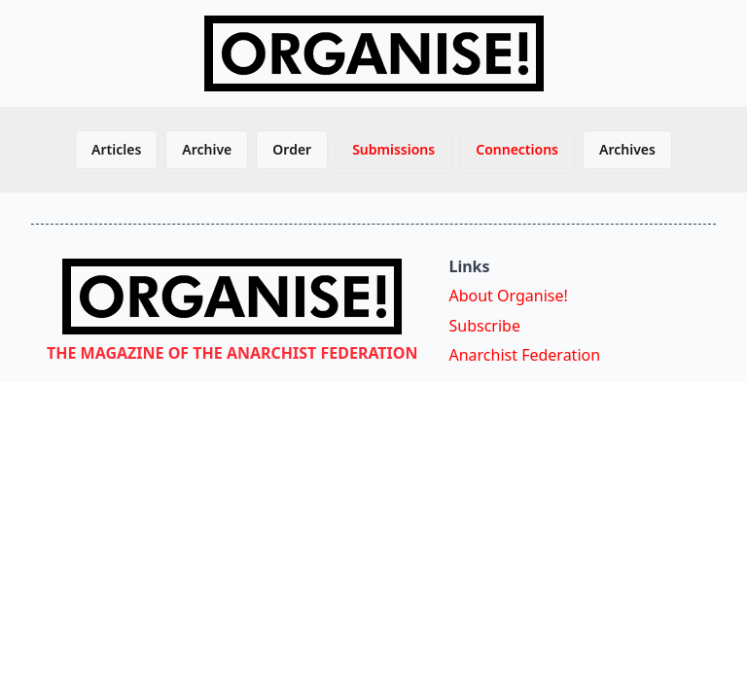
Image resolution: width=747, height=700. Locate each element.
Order (292, 149)
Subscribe (484, 326)
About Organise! (508, 296)
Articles (116, 149)
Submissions (393, 149)
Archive (207, 149)
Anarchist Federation (524, 355)
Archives (627, 149)
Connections (517, 149)
